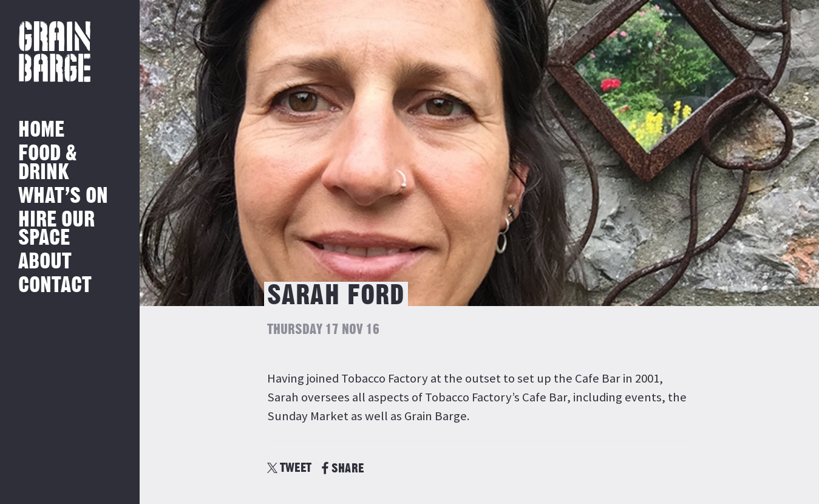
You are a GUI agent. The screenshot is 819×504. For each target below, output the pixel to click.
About (45, 262)
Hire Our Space (56, 229)
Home (41, 130)
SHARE (343, 468)
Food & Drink (48, 163)
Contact (55, 286)
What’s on (63, 196)
